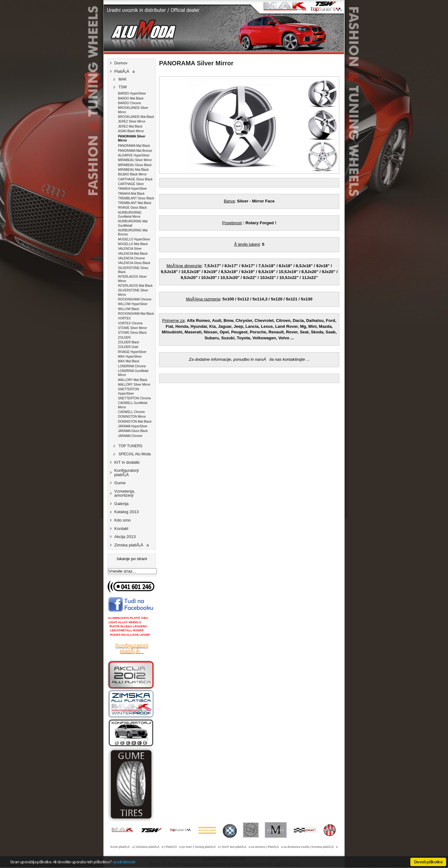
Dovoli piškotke (428, 862)
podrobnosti (124, 862)
